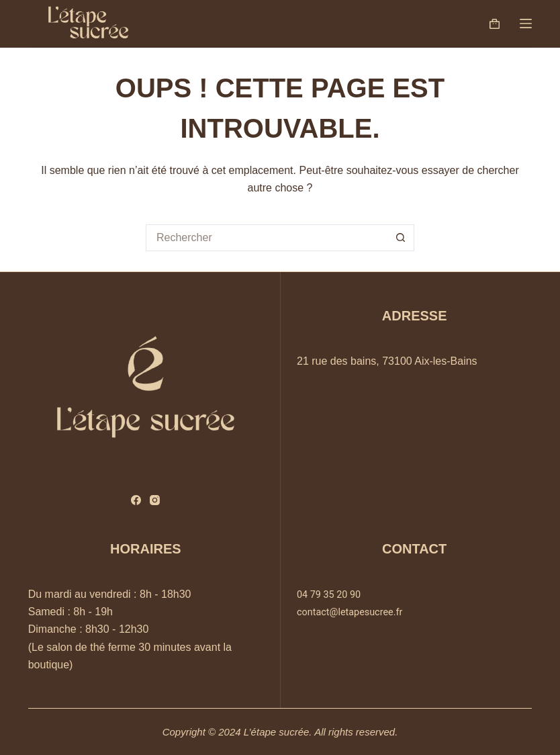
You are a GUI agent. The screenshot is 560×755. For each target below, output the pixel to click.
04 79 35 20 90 (329, 595)
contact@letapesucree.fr (349, 612)
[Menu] (526, 24)
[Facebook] (136, 500)
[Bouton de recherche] (401, 238)
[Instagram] (155, 500)
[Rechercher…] (267, 238)
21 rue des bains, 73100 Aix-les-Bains (387, 361)
